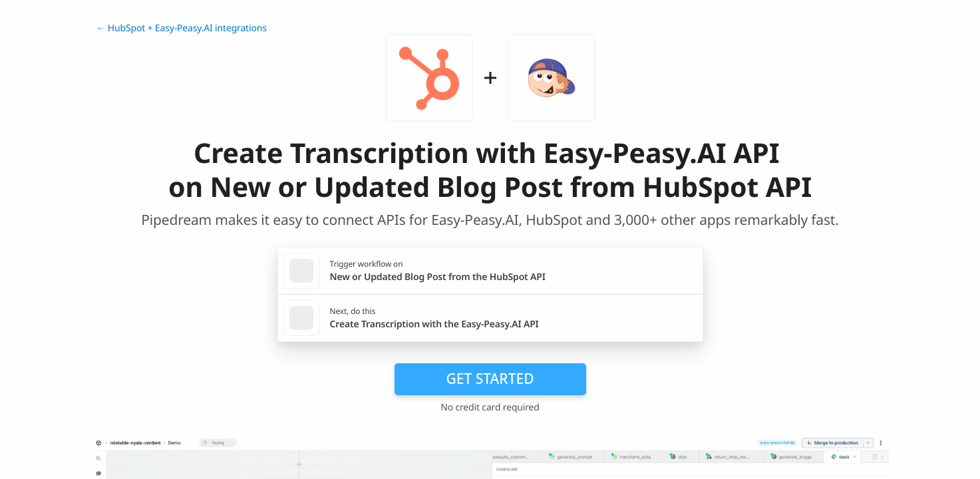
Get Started (490, 379)
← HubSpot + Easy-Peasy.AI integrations (182, 28)
